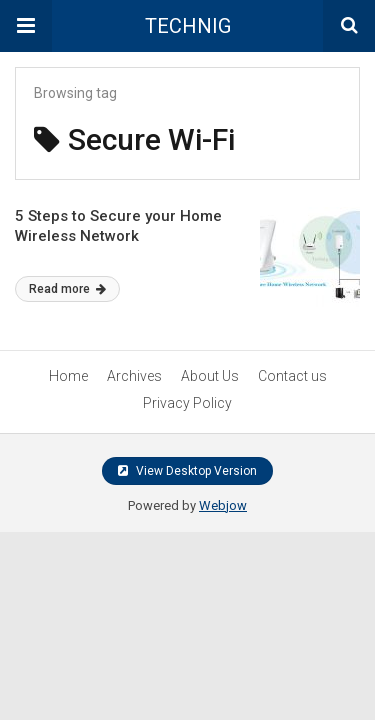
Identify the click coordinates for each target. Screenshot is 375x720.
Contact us (292, 376)
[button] (26, 26)
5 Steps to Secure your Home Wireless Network (118, 226)
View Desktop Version (187, 471)
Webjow (223, 505)
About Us (210, 376)
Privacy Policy (187, 403)
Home (68, 376)
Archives (134, 376)
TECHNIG (188, 26)
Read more (67, 289)
